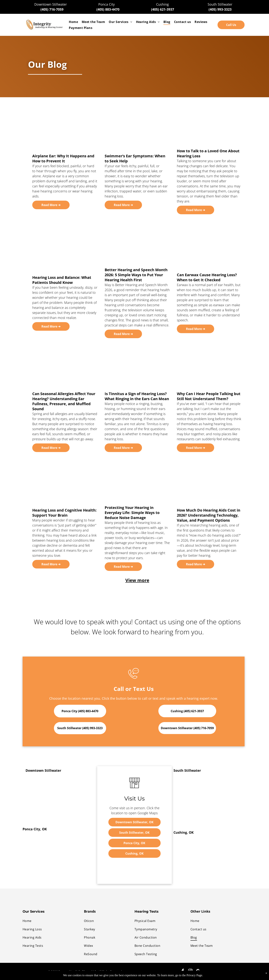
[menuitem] (73, 22)
